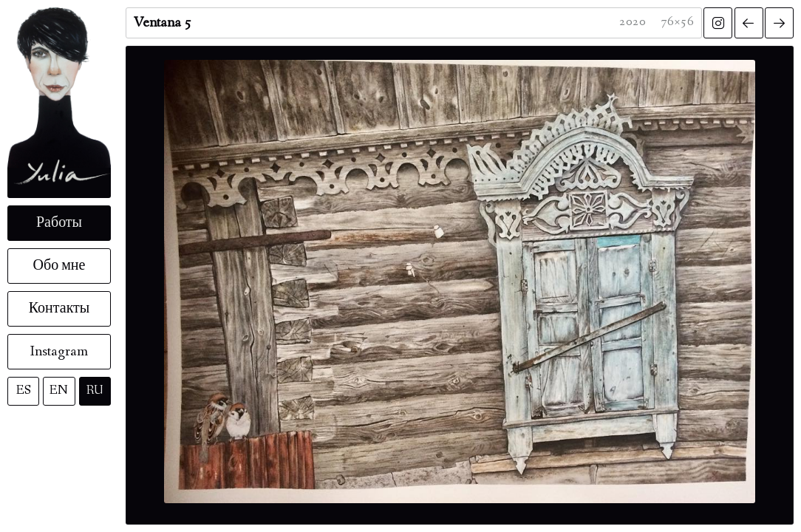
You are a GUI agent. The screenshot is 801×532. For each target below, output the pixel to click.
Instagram (59, 352)
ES (24, 391)
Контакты (59, 309)
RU (95, 391)
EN (59, 391)
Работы (59, 223)
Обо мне (59, 266)
